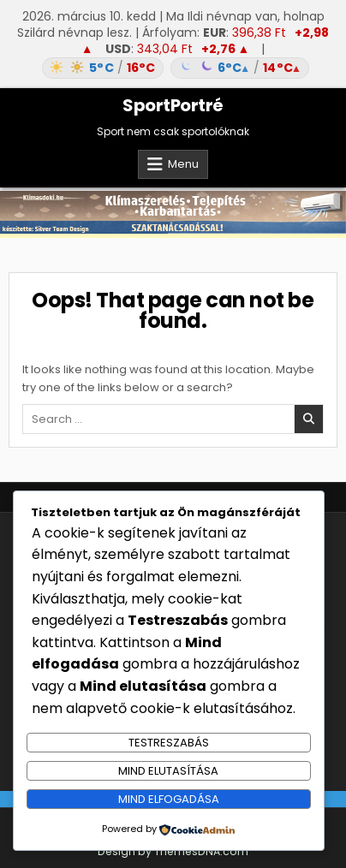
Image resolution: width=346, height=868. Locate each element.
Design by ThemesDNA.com (173, 851)
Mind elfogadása (169, 799)
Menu (183, 164)
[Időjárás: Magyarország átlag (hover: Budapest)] (173, 68)
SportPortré (173, 105)
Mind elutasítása (168, 771)
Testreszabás (169, 743)
